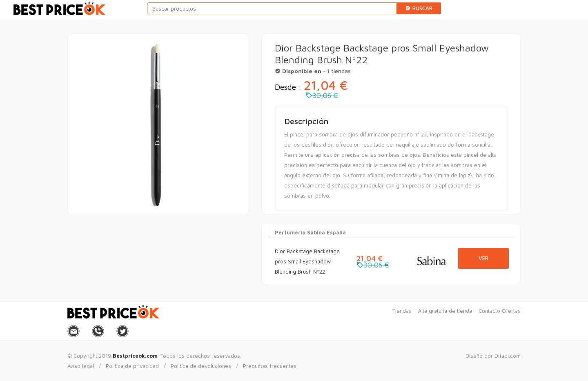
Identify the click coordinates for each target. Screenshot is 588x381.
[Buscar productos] (272, 8)
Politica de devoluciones (201, 366)
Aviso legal (81, 366)
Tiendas (402, 311)
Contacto (489, 311)
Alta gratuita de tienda (445, 311)
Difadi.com (508, 356)
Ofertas (511, 311)
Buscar (419, 8)
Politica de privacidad (132, 366)
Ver (483, 258)
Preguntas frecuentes (270, 366)
